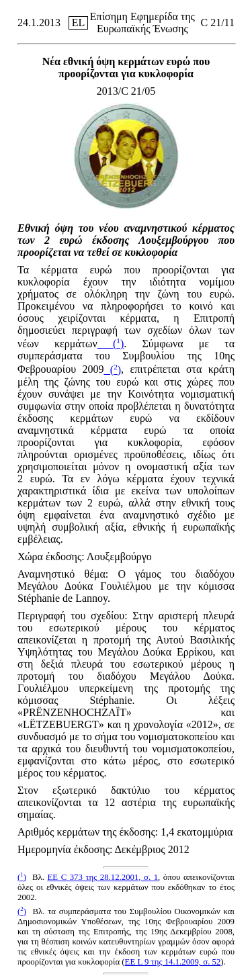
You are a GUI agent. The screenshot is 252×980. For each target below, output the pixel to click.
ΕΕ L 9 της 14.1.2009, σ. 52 (173, 962)
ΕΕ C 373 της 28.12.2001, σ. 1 (102, 877)
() (111, 344)
